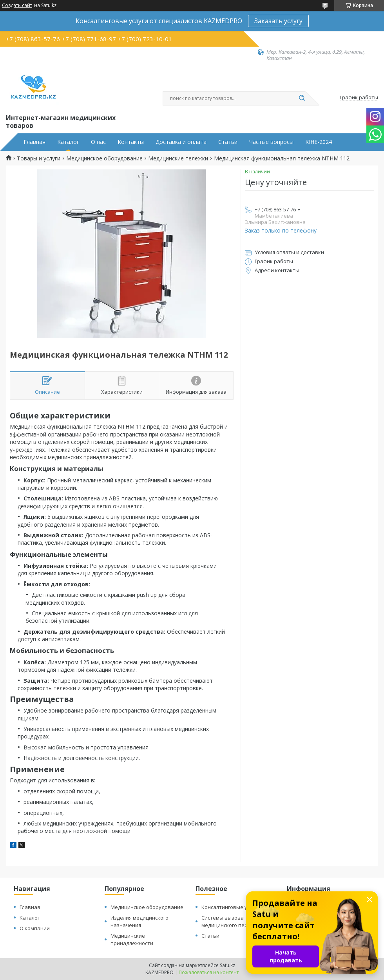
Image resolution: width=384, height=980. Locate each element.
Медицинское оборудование (104, 158)
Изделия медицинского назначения (139, 921)
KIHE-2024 (319, 142)
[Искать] (302, 98)
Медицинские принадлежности (132, 939)
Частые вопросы (271, 142)
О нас (98, 142)
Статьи (228, 142)
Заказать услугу (278, 21)
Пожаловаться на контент (209, 972)
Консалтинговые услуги (231, 907)
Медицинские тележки (178, 158)
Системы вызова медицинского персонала (233, 921)
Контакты (131, 142)
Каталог (68, 142)
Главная (34, 142)
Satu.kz (227, 965)
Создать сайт (17, 5)
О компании (35, 928)
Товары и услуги (39, 158)
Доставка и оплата (181, 142)
